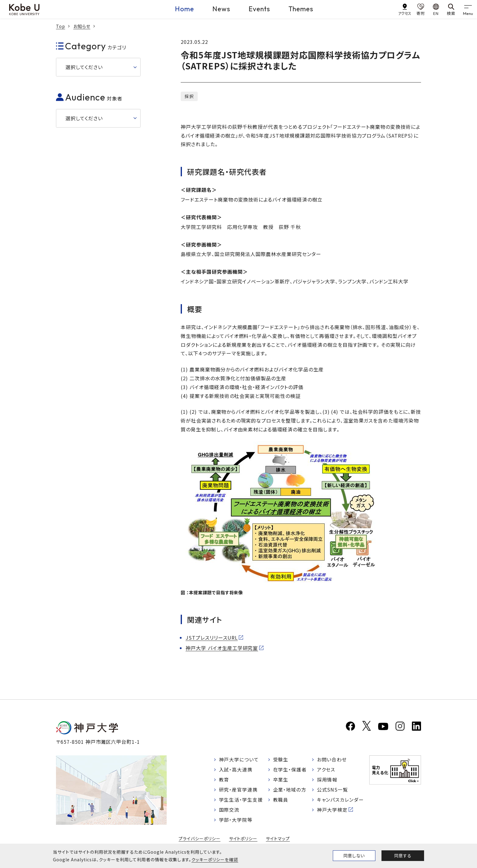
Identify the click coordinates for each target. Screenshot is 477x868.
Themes (301, 9)
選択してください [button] (84, 67)
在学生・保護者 (290, 770)
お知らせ (82, 26)
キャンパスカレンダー (341, 801)
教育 (224, 780)
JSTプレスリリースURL (212, 638)
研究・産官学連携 (238, 791)
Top (61, 26)
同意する (403, 856)
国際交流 (229, 811)
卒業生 (281, 780)
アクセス (326, 770)
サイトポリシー (243, 840)
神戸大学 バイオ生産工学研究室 (222, 648)
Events (259, 9)
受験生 (281, 760)
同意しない (354, 856)
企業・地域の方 (290, 791)
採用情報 (327, 780)
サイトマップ (278, 840)
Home (185, 9)
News (221, 9)
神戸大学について (239, 760)
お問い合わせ (332, 760)
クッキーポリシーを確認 (215, 859)
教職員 (281, 801)
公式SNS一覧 (333, 791)
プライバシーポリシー (200, 840)
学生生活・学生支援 (241, 801)
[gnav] (468, 9)
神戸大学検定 (333, 811)
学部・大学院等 (236, 821)
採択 (189, 96)
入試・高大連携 (236, 770)
